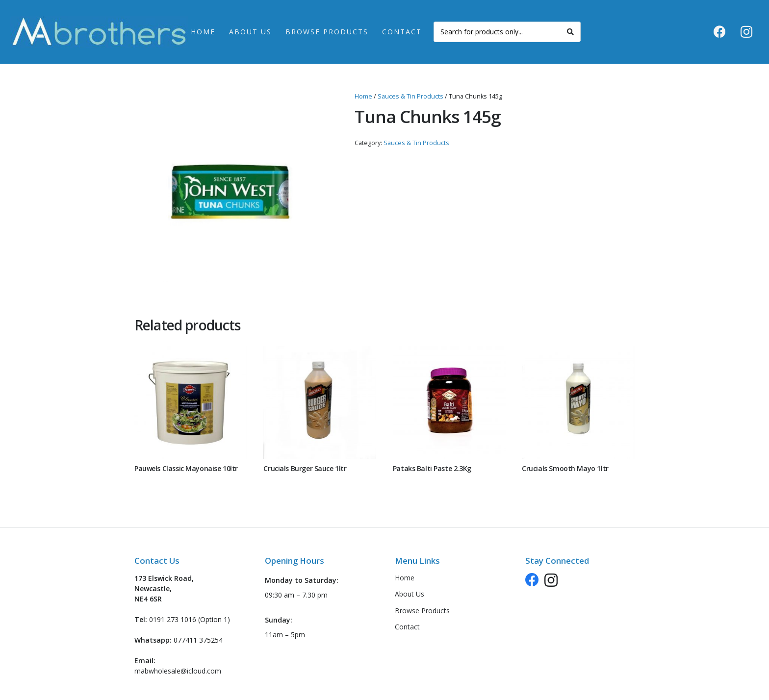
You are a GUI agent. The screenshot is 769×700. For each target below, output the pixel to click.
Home (363, 96)
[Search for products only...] (507, 32)
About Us (410, 594)
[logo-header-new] (99, 32)
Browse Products (422, 611)
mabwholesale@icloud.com (178, 671)
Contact (407, 627)
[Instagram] (746, 32)
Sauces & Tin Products (410, 96)
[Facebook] (719, 32)
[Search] (570, 32)
